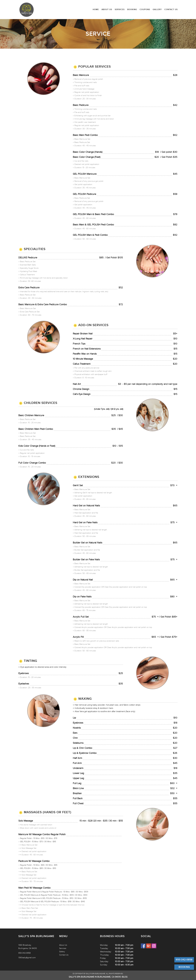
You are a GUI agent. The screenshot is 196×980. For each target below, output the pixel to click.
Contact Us (171, 9)
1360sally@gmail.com (27, 958)
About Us (107, 9)
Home (96, 9)
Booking (132, 9)
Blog (125, 977)
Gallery (157, 9)
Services (120, 9)
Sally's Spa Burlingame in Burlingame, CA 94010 (95, 977)
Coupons (145, 9)
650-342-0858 (24, 953)
